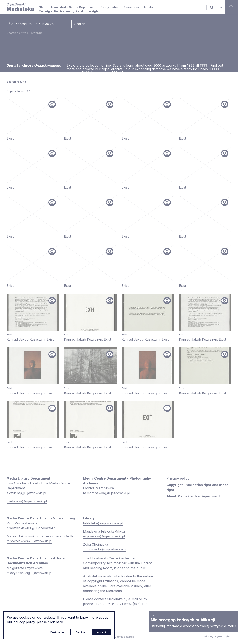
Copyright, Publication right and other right (69, 11)
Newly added (110, 7)
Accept (101, 632)
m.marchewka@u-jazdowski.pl (106, 493)
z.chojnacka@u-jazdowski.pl (105, 549)
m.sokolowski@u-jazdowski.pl (29, 541)
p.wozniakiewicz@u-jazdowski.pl (31, 528)
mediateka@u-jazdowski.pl (27, 501)
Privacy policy (178, 478)
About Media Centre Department (73, 7)
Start (42, 7)
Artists (148, 7)
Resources (131, 7)
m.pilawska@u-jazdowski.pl (104, 536)
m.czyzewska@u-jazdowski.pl (29, 573)
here (59, 622)
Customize (57, 632)
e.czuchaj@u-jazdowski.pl (26, 493)
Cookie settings (124, 637)
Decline (80, 632)
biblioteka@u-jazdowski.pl (103, 523)
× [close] (153, 615)
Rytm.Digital (223, 636)
